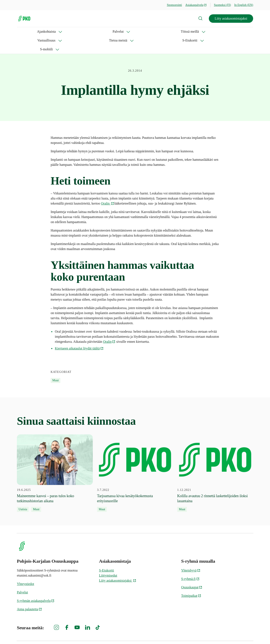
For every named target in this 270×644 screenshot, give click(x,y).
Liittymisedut (108, 558)
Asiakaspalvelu (196, 5)
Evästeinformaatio (241, 634)
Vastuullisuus (112, 31)
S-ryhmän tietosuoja (207, 634)
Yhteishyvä (191, 553)
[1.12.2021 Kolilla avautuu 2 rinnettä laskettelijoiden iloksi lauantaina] (215, 455)
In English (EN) (244, 5)
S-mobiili (198, 31)
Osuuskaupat (192, 570)
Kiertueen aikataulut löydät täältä (79, 331)
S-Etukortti (172, 31)
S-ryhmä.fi (190, 561)
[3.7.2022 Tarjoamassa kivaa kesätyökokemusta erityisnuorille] (135, 455)
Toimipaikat (191, 578)
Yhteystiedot (26, 566)
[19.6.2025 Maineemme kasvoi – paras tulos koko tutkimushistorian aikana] (55, 455)
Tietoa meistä (142, 31)
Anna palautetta (29, 591)
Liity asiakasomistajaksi (231, 18)
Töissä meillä (81, 31)
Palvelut (54, 31)
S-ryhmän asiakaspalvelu (36, 583)
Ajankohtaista (26, 31)
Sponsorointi (174, 5)
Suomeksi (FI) (222, 5)
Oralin (108, 186)
